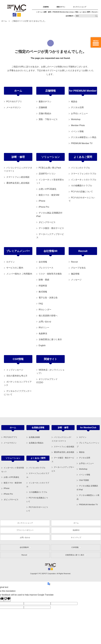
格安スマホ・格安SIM (49, 195)
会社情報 (43, 262)
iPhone (42, 201)
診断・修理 (47, 12)
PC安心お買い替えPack (50, 168)
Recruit (94, 12)
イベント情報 (77, 131)
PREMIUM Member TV (82, 143)
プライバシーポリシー (25, 530)
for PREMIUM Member (83, 91)
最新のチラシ (61, 7)
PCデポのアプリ (14, 102)
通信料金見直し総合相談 (18, 183)
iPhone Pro (44, 207)
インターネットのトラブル (84, 180)
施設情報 (75, 274)
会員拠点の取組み (36, 443)
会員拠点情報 (38, 428)
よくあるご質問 (85, 12)
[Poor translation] (7, 599)
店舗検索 (43, 107)
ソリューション (50, 157)
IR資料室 (43, 286)
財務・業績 (44, 280)
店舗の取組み (45, 113)
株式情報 (43, 292)
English (42, 345)
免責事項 (43, 334)
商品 (77, 12)
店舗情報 (46, 7)
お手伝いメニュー (79, 113)
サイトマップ (76, 537)
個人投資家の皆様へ (48, 316)
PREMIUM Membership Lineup (63, 12)
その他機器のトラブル (82, 186)
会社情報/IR (69, 16)
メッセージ (76, 280)
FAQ (41, 304)
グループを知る (78, 268)
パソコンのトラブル (80, 168)
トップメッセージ (15, 370)
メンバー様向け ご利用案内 (19, 274)
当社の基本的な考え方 (17, 376)
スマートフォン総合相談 (18, 177)
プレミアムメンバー (18, 251)
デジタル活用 (77, 107)
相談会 (74, 102)
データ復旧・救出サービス (51, 228)
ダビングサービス (47, 222)
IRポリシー (44, 328)
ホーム (40, 12)
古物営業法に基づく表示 (50, 339)
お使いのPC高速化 (47, 189)
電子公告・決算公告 (48, 298)
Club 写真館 (84, 480)
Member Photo (78, 125)
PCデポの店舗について (82, 192)
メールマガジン (14, 107)
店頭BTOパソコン (47, 174)
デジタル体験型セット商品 (84, 137)
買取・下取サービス (48, 119)
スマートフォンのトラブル (84, 174)
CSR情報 (18, 359)
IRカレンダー (45, 310)
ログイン (11, 262)
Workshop (76, 119)
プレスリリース (46, 268)
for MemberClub (88, 428)
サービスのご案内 (15, 268)
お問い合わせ (45, 322)
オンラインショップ (80, 7)
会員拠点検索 (34, 437)
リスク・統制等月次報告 (50, 274)
